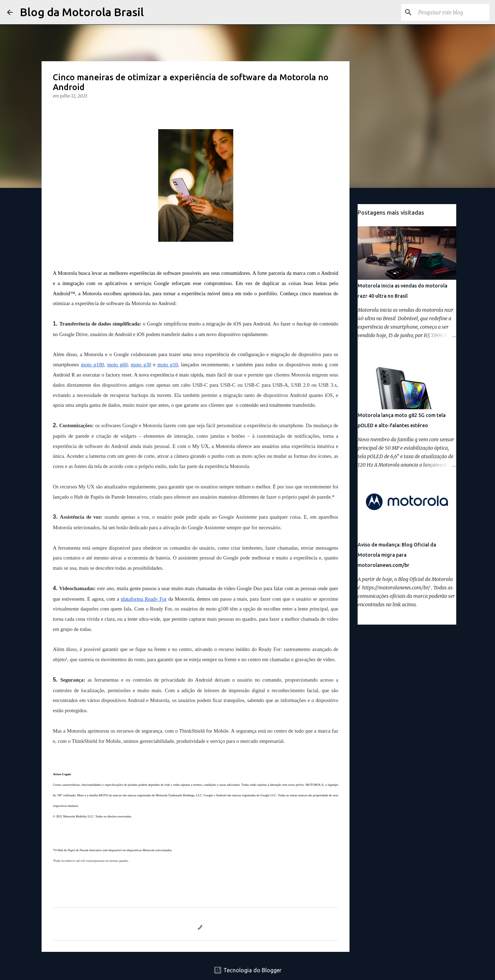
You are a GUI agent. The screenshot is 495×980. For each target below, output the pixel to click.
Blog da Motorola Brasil (82, 12)
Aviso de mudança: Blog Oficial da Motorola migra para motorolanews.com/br (397, 555)
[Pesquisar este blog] (452, 12)
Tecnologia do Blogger (247, 970)
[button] (57, 110)
